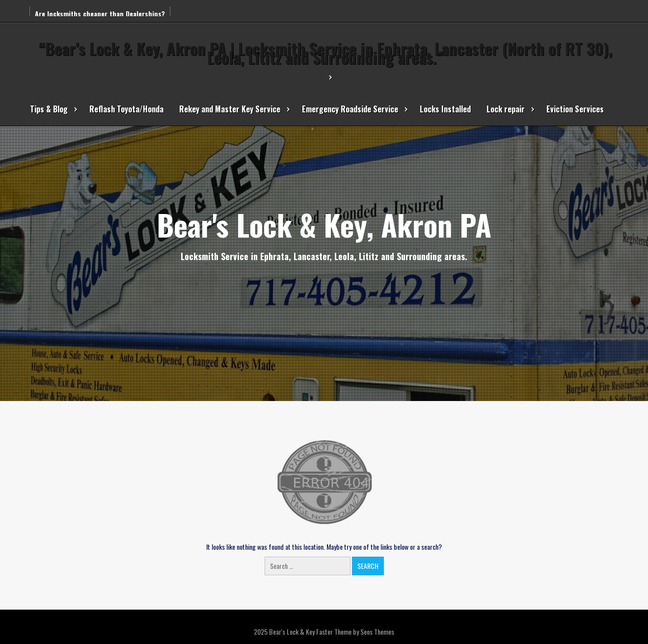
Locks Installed (445, 109)
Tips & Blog (49, 109)
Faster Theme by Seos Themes (355, 631)
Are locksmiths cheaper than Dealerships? (100, 13)
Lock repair (506, 109)
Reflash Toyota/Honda (126, 109)
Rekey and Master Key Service (230, 109)
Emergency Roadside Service (350, 109)
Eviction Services (575, 109)
